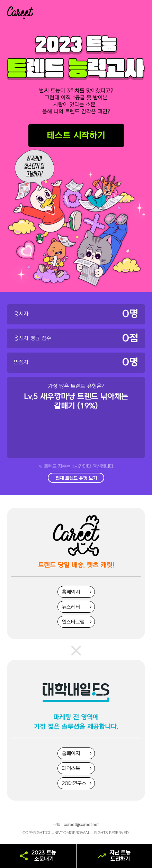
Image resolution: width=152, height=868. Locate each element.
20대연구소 (74, 783)
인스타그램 (73, 622)
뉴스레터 (71, 607)
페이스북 (71, 768)
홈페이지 (71, 592)
